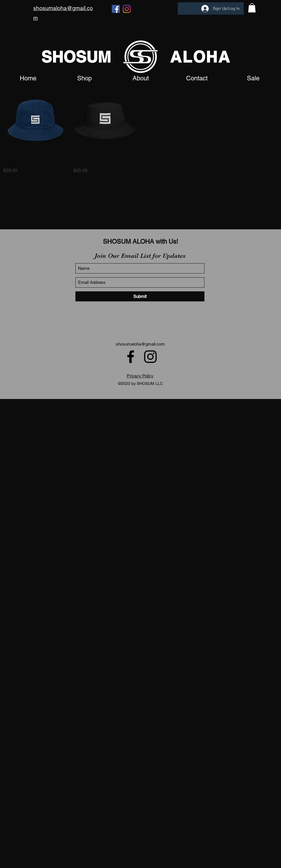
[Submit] (140, 296)
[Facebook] (116, 9)
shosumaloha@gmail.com (140, 344)
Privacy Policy (140, 376)
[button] (252, 8)
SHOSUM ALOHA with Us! (140, 242)
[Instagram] (127, 9)
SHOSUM (76, 57)
